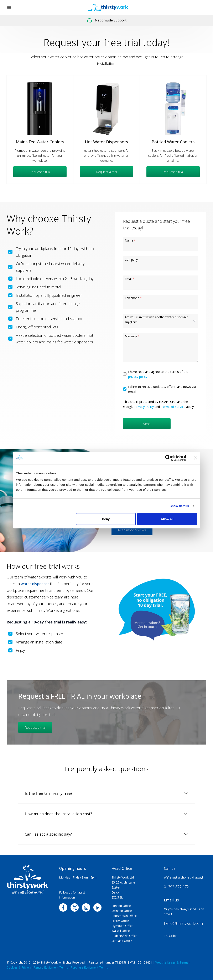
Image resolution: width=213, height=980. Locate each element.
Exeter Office (120, 921)
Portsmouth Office (124, 916)
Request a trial (40, 172)
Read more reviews (132, 530)
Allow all (167, 519)
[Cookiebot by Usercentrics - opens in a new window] (168, 458)
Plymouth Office (122, 926)
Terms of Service (173, 407)
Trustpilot (170, 936)
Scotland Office (122, 941)
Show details (179, 506)
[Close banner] (196, 458)
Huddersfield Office (124, 936)
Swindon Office (122, 911)
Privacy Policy (144, 407)
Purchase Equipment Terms (89, 967)
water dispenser (35, 584)
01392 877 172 (176, 887)
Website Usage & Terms (172, 962)
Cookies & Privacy (19, 967)
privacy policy (138, 377)
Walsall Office (121, 931)
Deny (106, 519)
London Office (121, 906)
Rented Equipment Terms (51, 967)
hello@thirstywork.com (183, 923)
